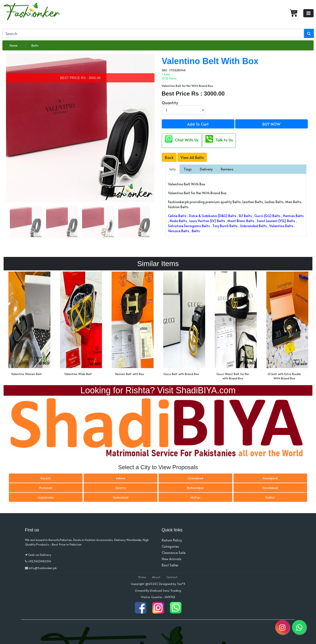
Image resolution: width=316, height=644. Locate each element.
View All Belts (192, 157)
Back (169, 157)
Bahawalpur (195, 488)
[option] (29, 325)
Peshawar (46, 488)
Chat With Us (182, 139)
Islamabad (195, 478)
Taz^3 (181, 584)
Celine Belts (177, 216)
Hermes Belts (293, 216)
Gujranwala (46, 497)
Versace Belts (179, 231)
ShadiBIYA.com (206, 390)
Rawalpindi (270, 478)
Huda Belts (178, 221)
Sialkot (270, 497)
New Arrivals (172, 559)
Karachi (46, 478)
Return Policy (172, 540)
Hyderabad (121, 497)
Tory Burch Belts (225, 226)
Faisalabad (270, 488)
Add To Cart (198, 124)
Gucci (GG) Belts (267, 216)
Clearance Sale (174, 553)
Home (14, 45)
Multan (195, 497)
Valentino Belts (281, 226)
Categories (170, 546)
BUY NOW (271, 124)
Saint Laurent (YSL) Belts (276, 221)
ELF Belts (245, 216)
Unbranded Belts (253, 226)
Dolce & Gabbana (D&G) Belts (213, 216)
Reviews (227, 169)
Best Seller (170, 565)
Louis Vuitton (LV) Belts (207, 221)
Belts (35, 45)
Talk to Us (219, 139)
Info (173, 169)
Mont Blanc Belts (241, 221)
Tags (188, 169)
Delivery (206, 169)
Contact (172, 577)
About (156, 577)
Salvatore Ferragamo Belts (189, 226)
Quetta (121, 488)
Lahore (121, 478)
